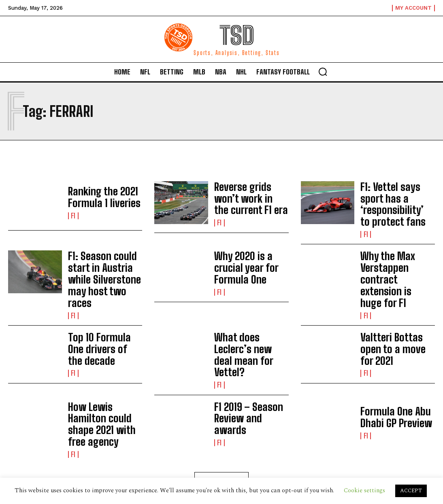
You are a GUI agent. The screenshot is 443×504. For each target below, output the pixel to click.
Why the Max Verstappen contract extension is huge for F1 (395, 254)
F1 (73, 213)
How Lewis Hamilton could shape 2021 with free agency (104, 366)
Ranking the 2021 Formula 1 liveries (96, 198)
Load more (222, 417)
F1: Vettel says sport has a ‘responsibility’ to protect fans (395, 198)
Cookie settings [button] (364, 490)
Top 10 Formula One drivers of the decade (102, 311)
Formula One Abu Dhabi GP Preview (397, 366)
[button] (323, 72)
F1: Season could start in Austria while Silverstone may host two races (104, 254)
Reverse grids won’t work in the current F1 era (249, 198)
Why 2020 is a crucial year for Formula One (249, 253)
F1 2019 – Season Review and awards (246, 366)
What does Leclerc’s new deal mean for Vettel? (247, 311)
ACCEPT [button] (411, 491)
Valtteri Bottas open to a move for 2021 (397, 311)
